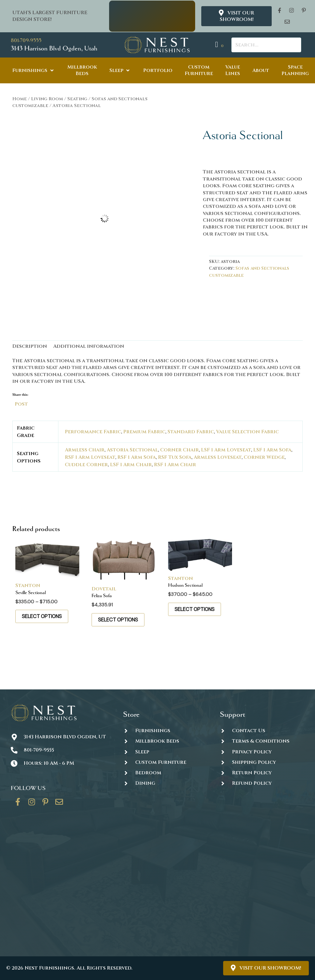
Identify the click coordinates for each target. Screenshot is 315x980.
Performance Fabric (93, 432)
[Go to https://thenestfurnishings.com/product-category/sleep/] (165, 752)
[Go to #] (262, 762)
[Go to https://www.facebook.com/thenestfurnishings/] (18, 804)
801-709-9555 (26, 40)
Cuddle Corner (86, 465)
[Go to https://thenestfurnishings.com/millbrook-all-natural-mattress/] (165, 741)
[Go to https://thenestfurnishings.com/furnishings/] (165, 730)
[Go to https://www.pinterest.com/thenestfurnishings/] (45, 804)
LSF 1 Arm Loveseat (226, 450)
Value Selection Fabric (247, 432)
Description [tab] (30, 346)
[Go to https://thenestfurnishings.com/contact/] (59, 804)
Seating (77, 99)
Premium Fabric (144, 432)
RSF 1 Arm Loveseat (90, 457)
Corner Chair (179, 450)
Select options (42, 616)
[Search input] (266, 45)
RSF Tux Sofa (175, 457)
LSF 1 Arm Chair (131, 465)
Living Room (47, 99)
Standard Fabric (191, 432)
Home (20, 99)
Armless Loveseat (218, 457)
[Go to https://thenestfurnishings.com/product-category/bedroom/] (165, 773)
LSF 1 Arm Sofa (272, 450)
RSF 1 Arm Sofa (137, 457)
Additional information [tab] (89, 346)
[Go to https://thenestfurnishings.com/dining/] (165, 783)
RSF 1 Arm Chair (175, 465)
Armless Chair (85, 450)
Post (21, 403)
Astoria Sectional (132, 450)
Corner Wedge (264, 457)
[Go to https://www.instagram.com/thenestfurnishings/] (32, 804)
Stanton (28, 585)
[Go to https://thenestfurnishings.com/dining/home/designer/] (165, 762)
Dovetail (104, 589)
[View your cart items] (220, 45)
